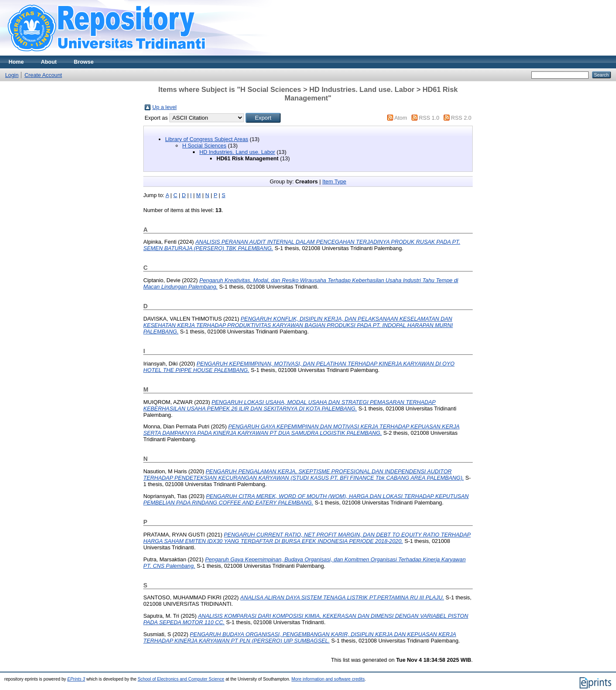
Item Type (334, 181)
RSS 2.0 (461, 118)
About (49, 62)
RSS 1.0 (429, 118)
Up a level (164, 107)
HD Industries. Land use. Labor (237, 152)
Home (16, 62)
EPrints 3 (76, 679)
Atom (401, 118)
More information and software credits (328, 679)
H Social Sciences (204, 146)
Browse (84, 62)
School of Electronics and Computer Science (181, 679)
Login (12, 75)
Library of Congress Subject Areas (207, 139)
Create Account (43, 75)
